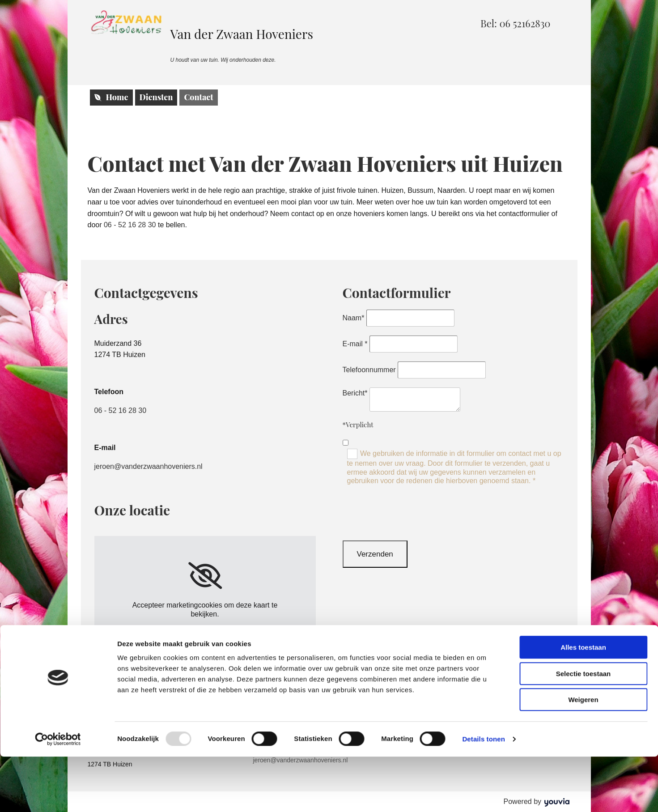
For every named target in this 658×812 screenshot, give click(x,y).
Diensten (156, 97)
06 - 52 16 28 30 (130, 225)
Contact (198, 97)
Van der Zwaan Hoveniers (242, 34)
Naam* (354, 318)
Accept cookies (205, 633)
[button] (516, 23)
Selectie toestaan (584, 729)
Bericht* (355, 393)
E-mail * (355, 344)
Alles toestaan (583, 703)
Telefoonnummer (369, 370)
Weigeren (583, 755)
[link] (205, 576)
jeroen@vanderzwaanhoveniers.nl (149, 466)
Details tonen (483, 794)
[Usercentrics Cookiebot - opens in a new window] (58, 795)
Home (111, 97)
